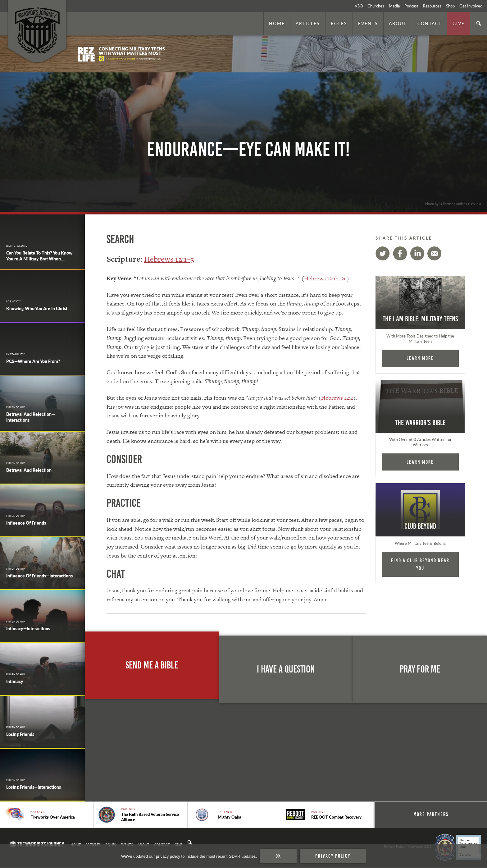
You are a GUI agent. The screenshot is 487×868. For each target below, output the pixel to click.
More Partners (437, 814)
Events (368, 23)
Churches (376, 6)
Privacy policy (333, 856)
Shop (450, 6)
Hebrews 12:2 (337, 398)
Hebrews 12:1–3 (169, 259)
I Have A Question (286, 669)
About (398, 23)
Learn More (420, 358)
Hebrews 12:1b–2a (325, 278)
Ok (278, 856)
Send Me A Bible (152, 665)
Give (459, 23)
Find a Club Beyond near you (420, 564)
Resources (432, 6)
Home (277, 23)
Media (394, 6)
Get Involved (471, 6)
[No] (479, 856)
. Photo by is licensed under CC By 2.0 (452, 204)
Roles (339, 23)
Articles (308, 23)
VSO (359, 6)
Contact (430, 23)
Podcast (411, 6)
